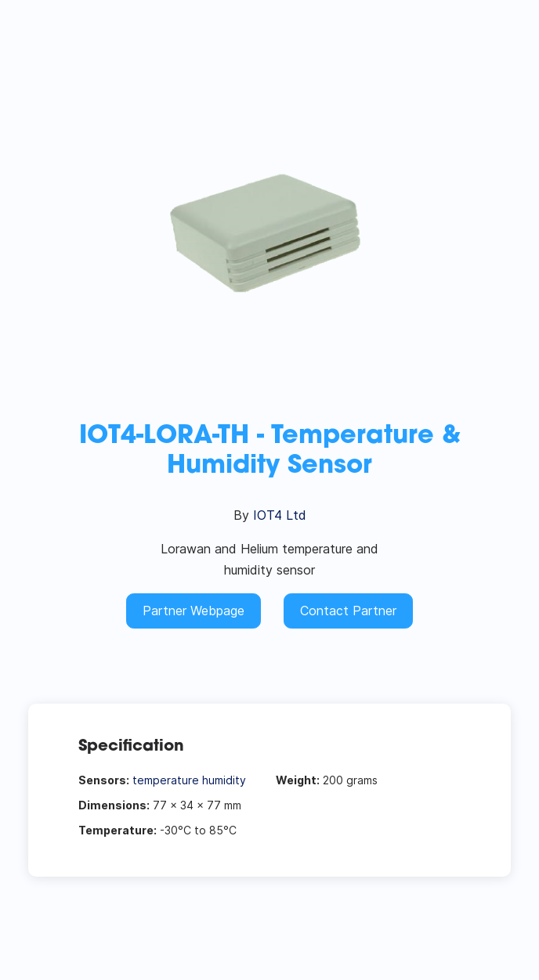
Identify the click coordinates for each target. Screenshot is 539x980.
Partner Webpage (194, 611)
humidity (224, 780)
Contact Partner (348, 611)
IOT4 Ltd (280, 515)
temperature (166, 780)
